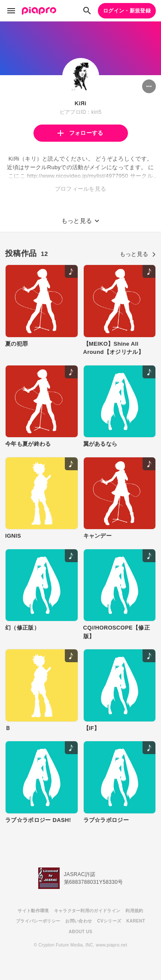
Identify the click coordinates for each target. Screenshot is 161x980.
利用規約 (134, 911)
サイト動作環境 (33, 911)
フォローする (80, 133)
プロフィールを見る (81, 189)
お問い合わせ (79, 921)
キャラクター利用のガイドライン (87, 911)
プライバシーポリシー (38, 921)
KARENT (136, 921)
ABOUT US (80, 932)
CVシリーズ (109, 921)
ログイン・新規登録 (127, 11)
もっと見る (138, 254)
